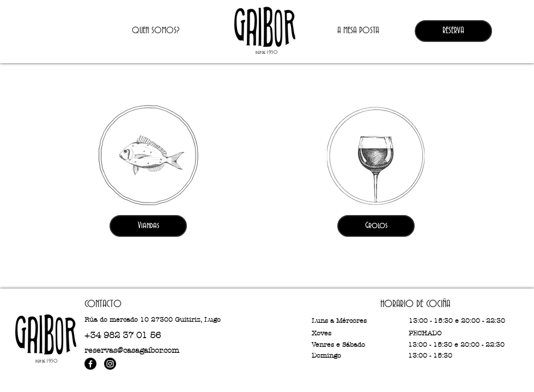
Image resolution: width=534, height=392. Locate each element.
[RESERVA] (453, 31)
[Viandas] (148, 226)
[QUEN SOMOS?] (156, 31)
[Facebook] (90, 364)
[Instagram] (110, 364)
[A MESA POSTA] (358, 31)
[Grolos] (376, 226)
